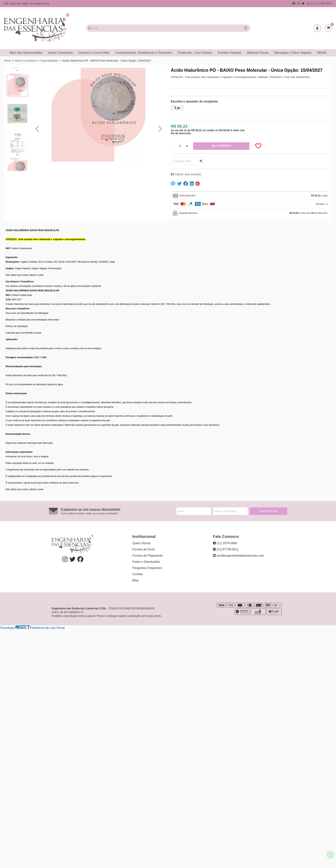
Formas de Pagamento (148, 556)
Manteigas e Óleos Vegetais (293, 53)
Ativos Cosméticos (60, 53)
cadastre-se (41, 3)
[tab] (250, 196)
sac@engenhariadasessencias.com (238, 556)
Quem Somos (142, 543)
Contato (138, 574)
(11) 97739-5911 (319, 3)
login (26, 3)
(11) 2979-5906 (225, 543)
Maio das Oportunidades (26, 53)
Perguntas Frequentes (147, 568)
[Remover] (173, 146)
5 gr (177, 108)
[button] (37, 129)
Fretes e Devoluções (146, 562)
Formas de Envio (144, 549)
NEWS (322, 53)
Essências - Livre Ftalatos (195, 53)
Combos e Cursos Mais (94, 53)
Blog (135, 580)
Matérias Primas (258, 53)
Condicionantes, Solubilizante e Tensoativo (144, 53)
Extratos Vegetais (230, 53)
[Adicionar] (187, 146)
